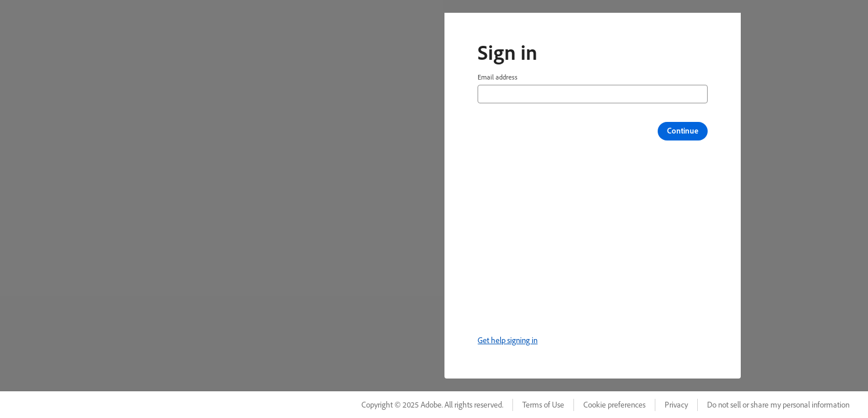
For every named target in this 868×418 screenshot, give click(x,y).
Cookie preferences (614, 405)
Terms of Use (543, 405)
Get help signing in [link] (507, 340)
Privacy (676, 405)
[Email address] (593, 94)
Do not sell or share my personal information (778, 405)
